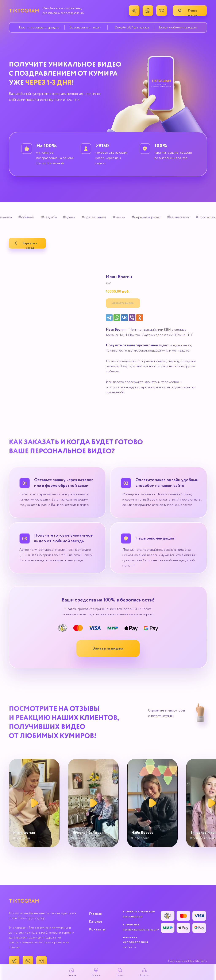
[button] (108, 648)
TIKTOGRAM (24, 11)
